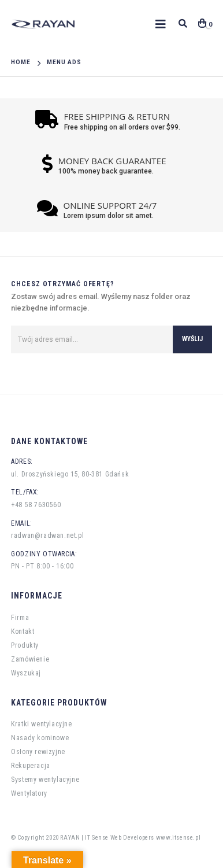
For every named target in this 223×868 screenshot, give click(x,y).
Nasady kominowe (40, 738)
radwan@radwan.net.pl (47, 535)
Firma (20, 618)
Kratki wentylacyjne (41, 724)
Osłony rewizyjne (38, 752)
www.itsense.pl (178, 838)
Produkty (25, 645)
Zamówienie (30, 659)
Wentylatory (29, 793)
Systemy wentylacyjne (45, 780)
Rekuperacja (31, 766)
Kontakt (23, 631)
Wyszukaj (26, 673)
